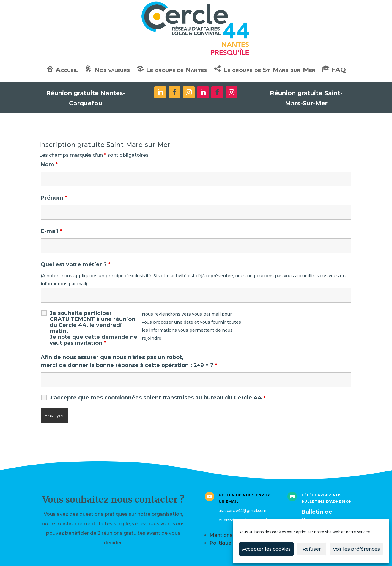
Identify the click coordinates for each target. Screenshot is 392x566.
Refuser (312, 549)
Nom (49, 164)
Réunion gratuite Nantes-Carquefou (86, 98)
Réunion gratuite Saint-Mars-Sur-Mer (306, 98)
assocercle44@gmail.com (243, 511)
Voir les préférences (356, 549)
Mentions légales (230, 535)
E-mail (52, 231)
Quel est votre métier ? (76, 264)
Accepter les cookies (266, 549)
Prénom (54, 198)
